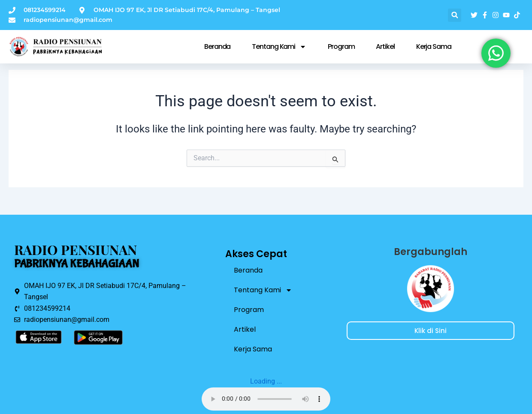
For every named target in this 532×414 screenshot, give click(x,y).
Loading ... (266, 381)
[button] (455, 15)
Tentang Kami (279, 47)
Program (341, 46)
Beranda (217, 46)
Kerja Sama (434, 46)
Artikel (385, 46)
